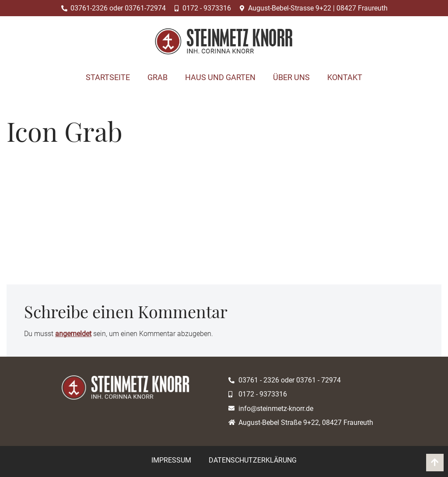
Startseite (108, 77)
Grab (157, 77)
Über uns (291, 77)
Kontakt (345, 77)
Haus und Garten (220, 77)
